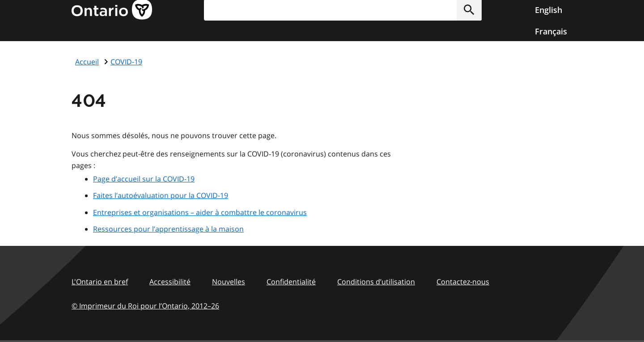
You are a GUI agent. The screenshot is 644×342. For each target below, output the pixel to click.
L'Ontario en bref (100, 282)
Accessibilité (170, 282)
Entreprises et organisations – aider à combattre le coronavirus (200, 212)
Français (551, 31)
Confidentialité (291, 282)
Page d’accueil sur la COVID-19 (144, 179)
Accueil (87, 62)
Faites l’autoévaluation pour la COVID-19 (161, 195)
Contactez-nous (463, 282)
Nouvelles (229, 282)
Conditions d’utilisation (376, 282)
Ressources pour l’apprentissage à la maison (168, 229)
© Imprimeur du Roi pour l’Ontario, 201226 (145, 306)
